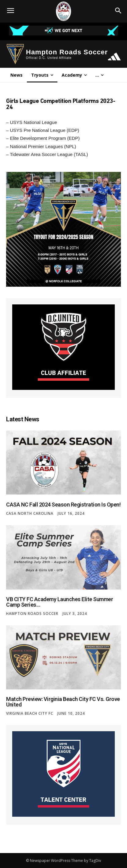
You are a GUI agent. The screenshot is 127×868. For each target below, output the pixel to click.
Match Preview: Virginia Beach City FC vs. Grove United (63, 702)
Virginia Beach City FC (30, 714)
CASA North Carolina (30, 514)
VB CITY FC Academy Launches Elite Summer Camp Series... (60, 602)
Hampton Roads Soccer (32, 614)
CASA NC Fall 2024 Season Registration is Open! (63, 505)
